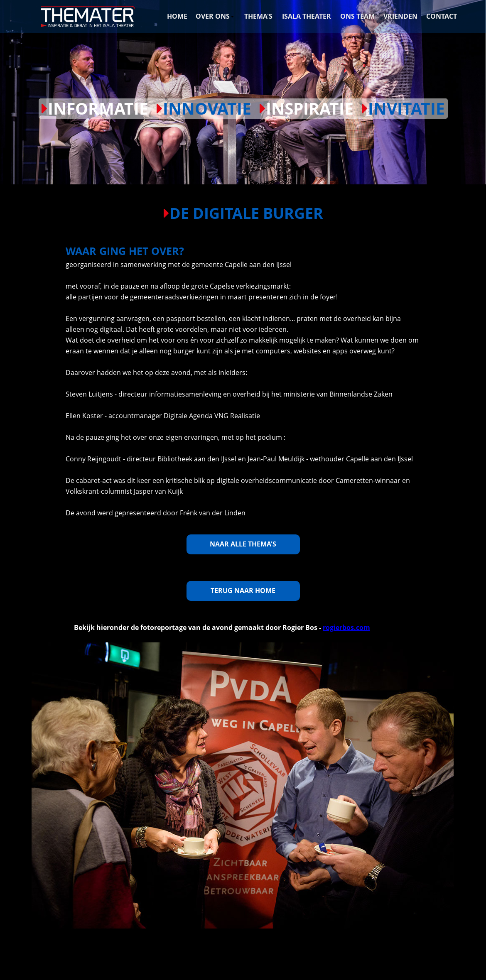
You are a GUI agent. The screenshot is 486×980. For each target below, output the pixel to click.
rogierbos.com (346, 627)
